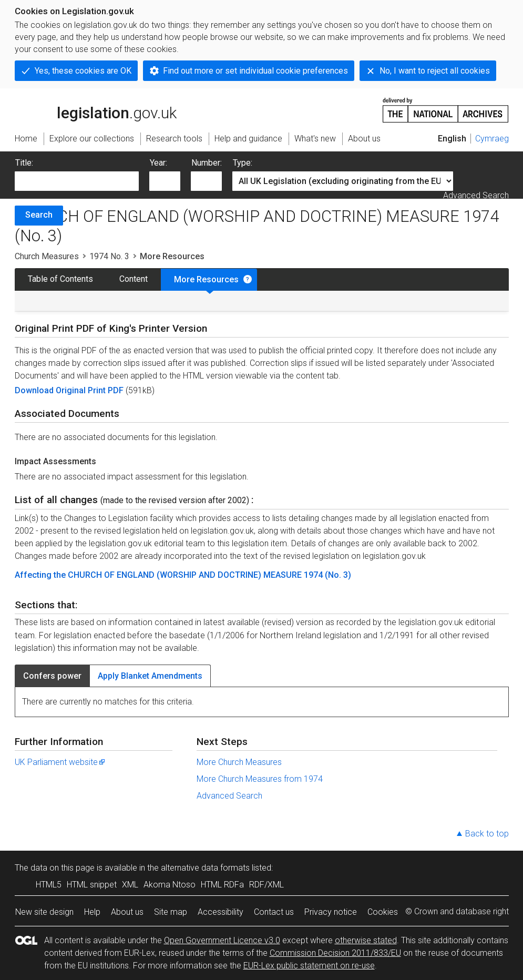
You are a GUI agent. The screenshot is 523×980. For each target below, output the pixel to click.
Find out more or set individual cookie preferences (255, 71)
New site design (44, 912)
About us (127, 912)
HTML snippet (92, 885)
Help (92, 912)
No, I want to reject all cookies (435, 71)
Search (39, 215)
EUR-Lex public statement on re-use (309, 966)
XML (130, 885)
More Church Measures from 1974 (260, 779)
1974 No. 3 (109, 256)
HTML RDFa (222, 885)
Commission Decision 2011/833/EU (335, 953)
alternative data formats (205, 868)
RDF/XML (266, 885)
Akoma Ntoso (170, 885)
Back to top (487, 834)
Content (134, 279)
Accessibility (221, 912)
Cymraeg (492, 139)
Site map (171, 912)
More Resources (206, 279)
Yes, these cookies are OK (83, 71)
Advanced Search (476, 195)
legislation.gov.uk (96, 109)
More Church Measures (239, 762)
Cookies (383, 912)
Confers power (52, 676)
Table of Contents (60, 279)
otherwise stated (366, 940)
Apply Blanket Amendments (150, 676)
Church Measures (47, 256)
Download (35, 390)
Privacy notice (331, 912)
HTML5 (49, 885)
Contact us (274, 912)
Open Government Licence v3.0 (222, 940)
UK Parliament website (60, 762)
